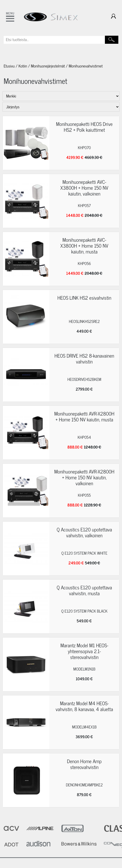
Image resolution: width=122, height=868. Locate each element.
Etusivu (9, 66)
